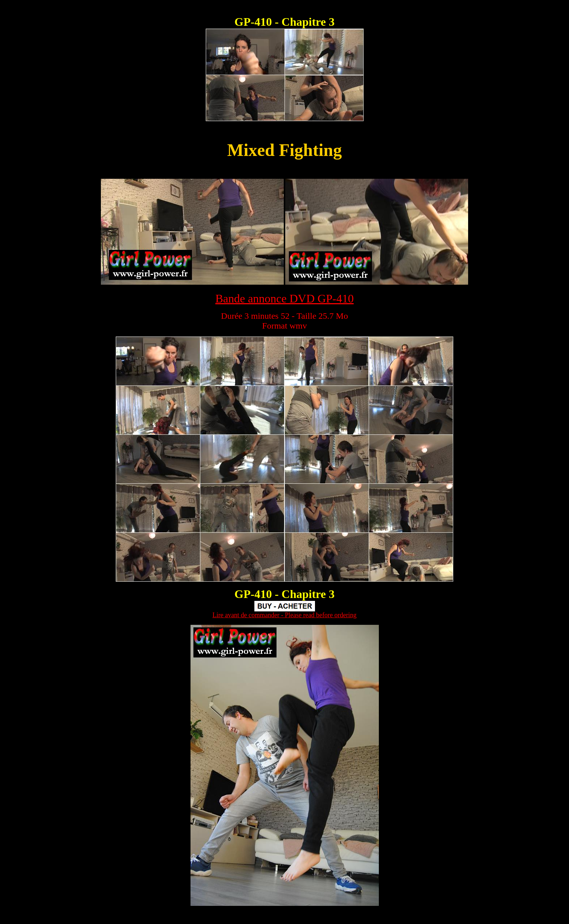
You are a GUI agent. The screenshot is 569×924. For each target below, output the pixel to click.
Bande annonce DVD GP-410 (284, 298)
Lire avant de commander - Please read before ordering (285, 615)
